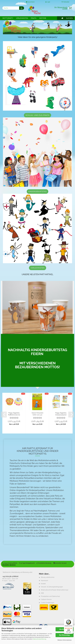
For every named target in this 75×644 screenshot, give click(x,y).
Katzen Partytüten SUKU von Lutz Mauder (37, 414)
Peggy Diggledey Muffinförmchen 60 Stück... (14, 414)
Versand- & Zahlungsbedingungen (52, 587)
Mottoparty (8, 18)
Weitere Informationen (65, 640)
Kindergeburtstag (37, 191)
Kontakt (43, 584)
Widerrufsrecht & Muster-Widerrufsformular (55, 590)
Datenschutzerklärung (40, 639)
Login (48, 2)
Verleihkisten (22, 18)
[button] (4, 415)
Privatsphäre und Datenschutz (50, 596)
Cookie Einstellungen (48, 603)
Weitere (43, 18)
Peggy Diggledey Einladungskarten (61, 414)
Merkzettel (65, 2)
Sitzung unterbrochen (48, 577)
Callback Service (46, 599)
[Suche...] (22, 8)
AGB (42, 593)
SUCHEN (69, 18)
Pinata (34, 18)
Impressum (44, 581)
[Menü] (72, 620)
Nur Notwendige (65, 635)
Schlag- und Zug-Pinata (37, 115)
